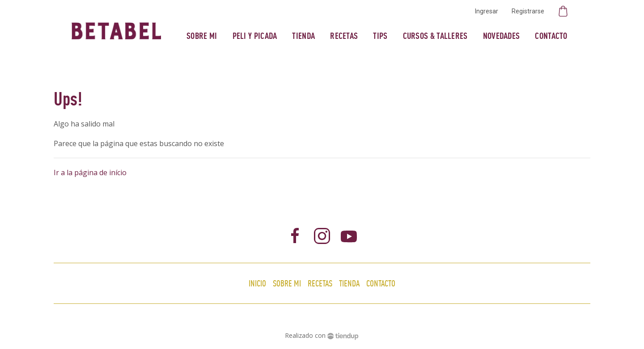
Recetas (344, 36)
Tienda (303, 36)
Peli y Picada (255, 36)
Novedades (502, 36)
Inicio (257, 283)
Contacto (551, 36)
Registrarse (528, 11)
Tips (380, 36)
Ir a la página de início (90, 172)
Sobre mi (202, 36)
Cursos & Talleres (435, 36)
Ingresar (487, 11)
